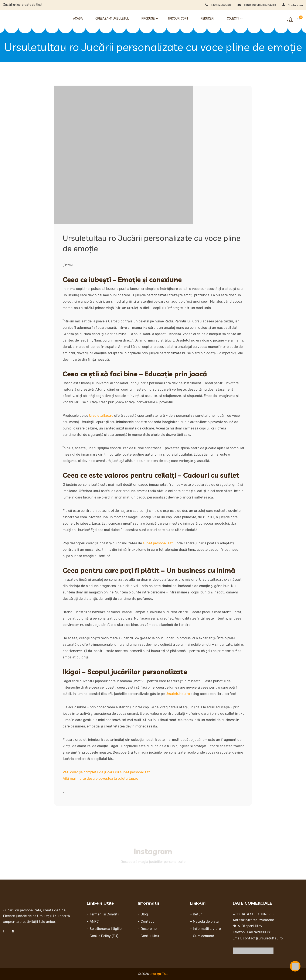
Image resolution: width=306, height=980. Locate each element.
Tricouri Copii (178, 19)
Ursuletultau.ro (101, 416)
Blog (144, 914)
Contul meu (292, 5)
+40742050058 (210, 4)
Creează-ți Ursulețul (112, 19)
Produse (148, 19)
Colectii (233, 19)
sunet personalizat (158, 543)
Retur (197, 914)
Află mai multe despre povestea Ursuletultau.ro (100, 779)
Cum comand (204, 936)
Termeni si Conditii (104, 914)
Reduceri (207, 19)
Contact (147, 921)
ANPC (94, 921)
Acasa (78, 19)
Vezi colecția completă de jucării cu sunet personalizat (106, 772)
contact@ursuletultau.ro (253, 4)
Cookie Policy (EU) (104, 936)
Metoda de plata (206, 921)
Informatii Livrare (207, 929)
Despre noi (149, 929)
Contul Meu (150, 936)
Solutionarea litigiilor (106, 929)
